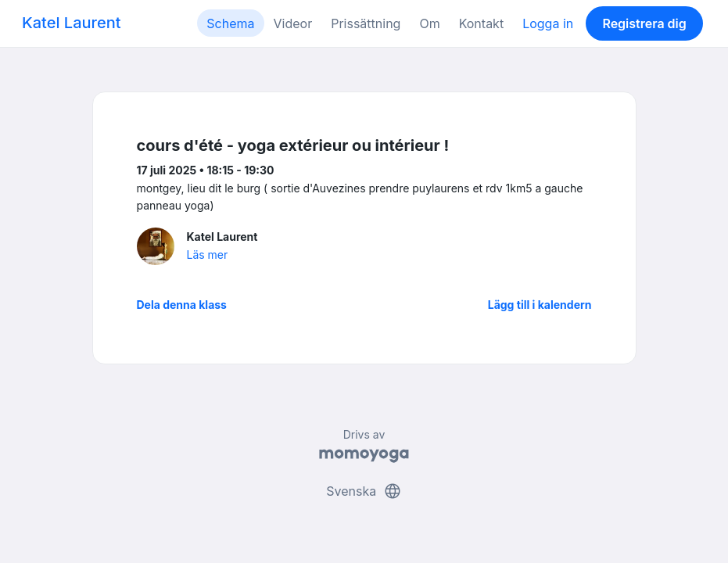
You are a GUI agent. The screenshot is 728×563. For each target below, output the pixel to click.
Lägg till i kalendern (540, 305)
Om (429, 23)
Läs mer (208, 255)
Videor (293, 23)
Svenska (364, 491)
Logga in (548, 23)
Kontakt (481, 23)
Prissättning (366, 23)
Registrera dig (644, 23)
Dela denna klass (182, 305)
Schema (230, 23)
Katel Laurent (71, 23)
